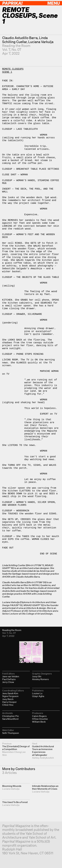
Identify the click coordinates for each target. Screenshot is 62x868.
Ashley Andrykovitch (43, 758)
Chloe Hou (8, 705)
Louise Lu (37, 693)
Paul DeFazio (9, 679)
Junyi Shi (37, 676)
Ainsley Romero (40, 679)
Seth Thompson (11, 733)
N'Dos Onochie (40, 719)
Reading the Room (16, 46)
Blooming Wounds (12, 786)
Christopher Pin (11, 716)
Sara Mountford (10, 719)
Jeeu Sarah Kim (10, 693)
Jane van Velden (11, 676)
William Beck (39, 722)
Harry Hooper (9, 702)
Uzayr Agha (38, 696)
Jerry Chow (8, 682)
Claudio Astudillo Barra (20, 38)
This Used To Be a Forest (15, 802)
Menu (54, 3)
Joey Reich (8, 699)
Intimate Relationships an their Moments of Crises (45, 787)
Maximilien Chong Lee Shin (14, 753)
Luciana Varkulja (41, 42)
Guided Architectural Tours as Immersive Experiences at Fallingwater (43, 751)
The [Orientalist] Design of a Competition (16, 748)
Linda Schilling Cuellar (25, 40)
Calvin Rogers (39, 716)
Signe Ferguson (10, 696)
